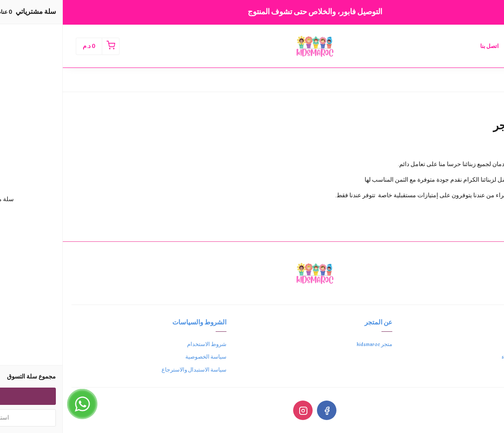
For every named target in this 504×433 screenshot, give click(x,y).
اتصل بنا (427, 46)
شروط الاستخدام (144, 344)
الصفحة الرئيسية (469, 46)
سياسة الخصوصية (143, 357)
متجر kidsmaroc (312, 344)
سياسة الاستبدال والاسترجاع (131, 370)
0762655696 (480, 344)
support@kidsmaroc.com (467, 357)
